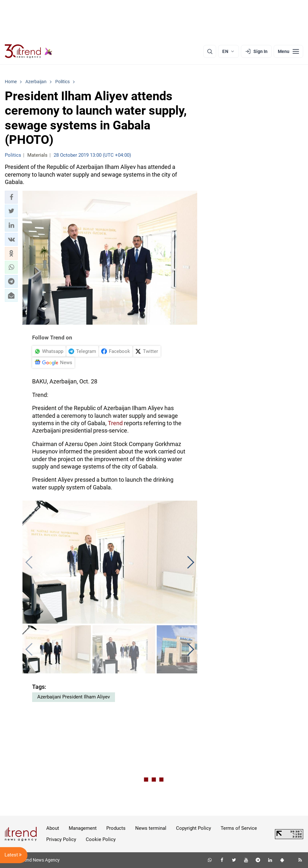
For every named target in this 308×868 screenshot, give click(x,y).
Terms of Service (239, 828)
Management (83, 828)
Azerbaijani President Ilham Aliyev (74, 697)
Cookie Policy (101, 839)
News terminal (151, 828)
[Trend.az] (29, 51)
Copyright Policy (194, 828)
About (53, 828)
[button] (11, 197)
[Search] (210, 51)
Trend (115, 423)
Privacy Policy (61, 839)
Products (116, 828)
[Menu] (288, 51)
